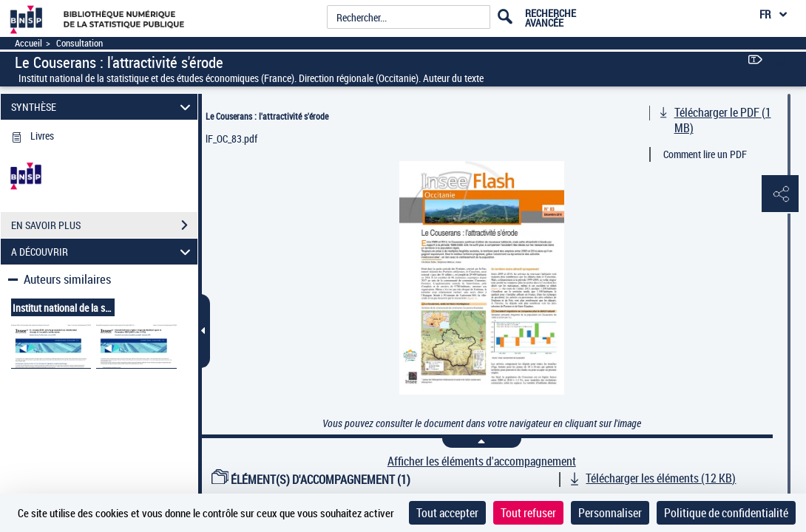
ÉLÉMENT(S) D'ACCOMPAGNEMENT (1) (311, 480)
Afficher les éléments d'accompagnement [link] (482, 461)
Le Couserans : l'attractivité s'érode (267, 116)
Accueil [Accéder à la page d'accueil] (28, 43)
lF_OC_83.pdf (231, 139)
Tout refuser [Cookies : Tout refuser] (528, 513)
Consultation (79, 43)
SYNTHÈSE (103, 107)
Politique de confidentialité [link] (726, 513)
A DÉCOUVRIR (103, 252)
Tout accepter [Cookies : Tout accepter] (447, 513)
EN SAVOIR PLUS (104, 225)
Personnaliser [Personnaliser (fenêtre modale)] (610, 513)
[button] (780, 194)
